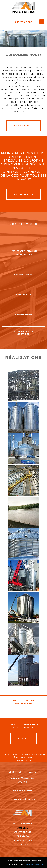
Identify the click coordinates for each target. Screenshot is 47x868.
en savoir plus (24, 126)
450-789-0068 (23, 22)
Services (23, 836)
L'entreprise (23, 832)
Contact (24, 738)
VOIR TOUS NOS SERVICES (24, 333)
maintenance (23, 294)
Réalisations (23, 840)
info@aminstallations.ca (23, 799)
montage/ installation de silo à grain (24, 253)
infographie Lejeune (34, 864)
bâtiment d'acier (24, 275)
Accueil (23, 828)
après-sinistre (23, 314)
